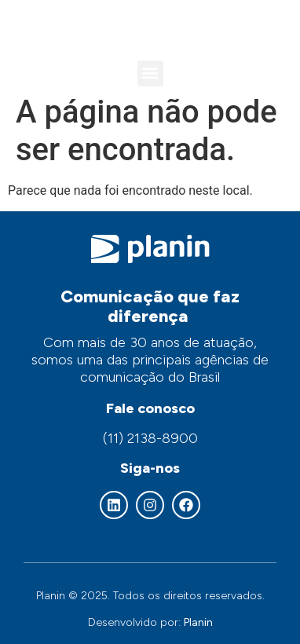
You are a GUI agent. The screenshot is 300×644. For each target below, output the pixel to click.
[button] (150, 73)
